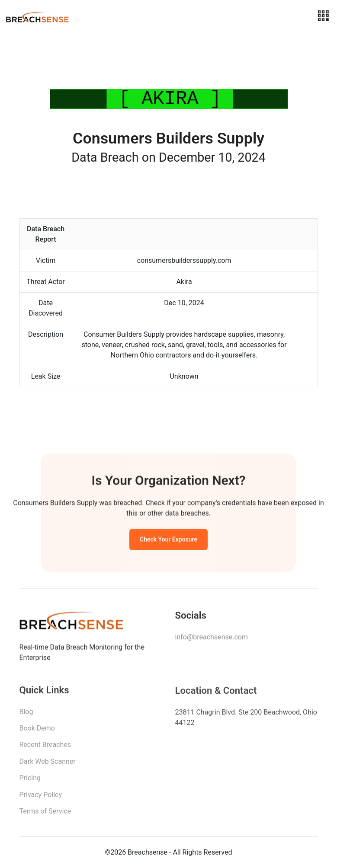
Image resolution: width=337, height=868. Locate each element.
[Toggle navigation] (323, 16)
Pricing (30, 780)
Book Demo (37, 730)
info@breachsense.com (212, 639)
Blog (26, 714)
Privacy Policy (41, 797)
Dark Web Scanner (48, 764)
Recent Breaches (45, 747)
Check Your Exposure (168, 541)
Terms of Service (45, 813)
